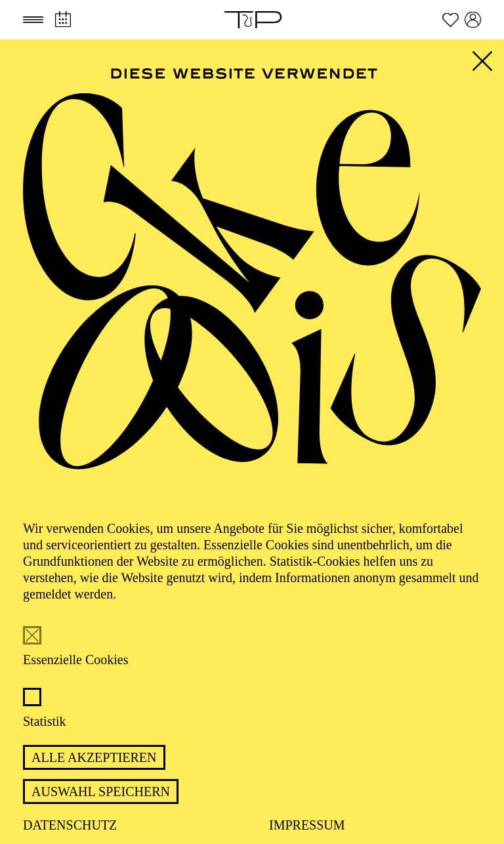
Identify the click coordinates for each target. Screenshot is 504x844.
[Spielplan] (63, 19)
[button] (33, 20)
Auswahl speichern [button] (101, 791)
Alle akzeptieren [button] (94, 757)
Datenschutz (70, 825)
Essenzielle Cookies (76, 660)
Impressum (307, 825)
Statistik (45, 721)
